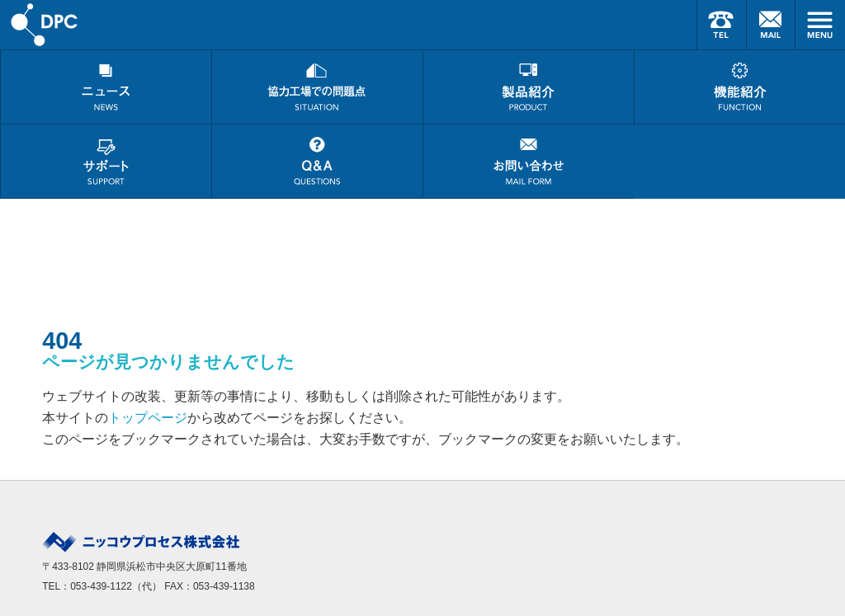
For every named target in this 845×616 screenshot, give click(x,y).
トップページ (148, 418)
